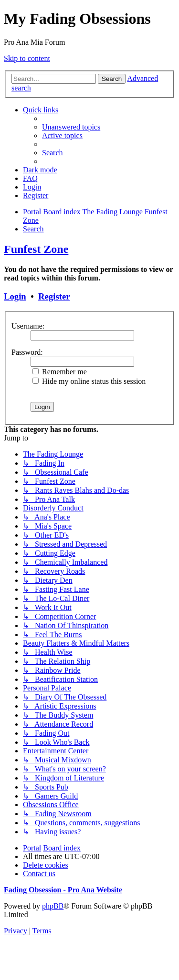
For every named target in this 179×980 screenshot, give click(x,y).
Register (54, 296)
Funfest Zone (36, 249)
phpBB (53, 906)
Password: (27, 352)
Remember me (60, 372)
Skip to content (27, 58)
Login (15, 296)
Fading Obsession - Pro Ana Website (63, 890)
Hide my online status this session (89, 381)
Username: (28, 326)
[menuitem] (71, 127)
